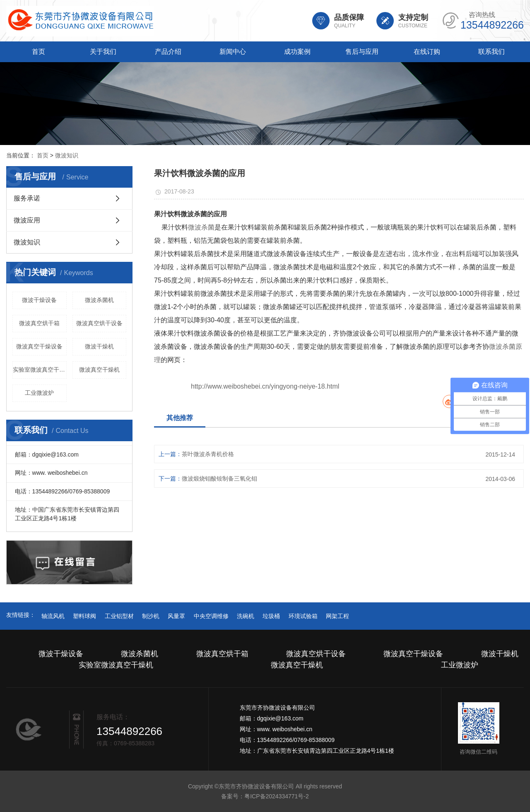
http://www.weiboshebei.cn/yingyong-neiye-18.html (265, 386)
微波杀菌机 (99, 300)
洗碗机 (246, 616)
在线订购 (427, 52)
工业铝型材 (119, 616)
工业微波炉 (39, 393)
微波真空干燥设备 (39, 346)
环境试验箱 (303, 616)
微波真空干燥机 (99, 370)
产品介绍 (168, 52)
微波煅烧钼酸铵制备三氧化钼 (219, 479)
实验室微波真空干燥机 (40, 370)
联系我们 (491, 52)
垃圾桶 (271, 616)
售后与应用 (362, 52)
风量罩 (176, 616)
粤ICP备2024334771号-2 (277, 796)
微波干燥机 (99, 346)
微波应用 (27, 220)
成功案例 (297, 52)
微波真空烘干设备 (99, 323)
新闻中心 (233, 52)
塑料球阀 (84, 616)
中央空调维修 (211, 616)
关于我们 (103, 52)
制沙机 (151, 616)
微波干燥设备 (39, 300)
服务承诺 (27, 198)
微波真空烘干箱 (39, 323)
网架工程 (337, 616)
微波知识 (67, 155)
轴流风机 (53, 616)
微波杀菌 (201, 227)
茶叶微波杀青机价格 (208, 454)
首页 (39, 52)
